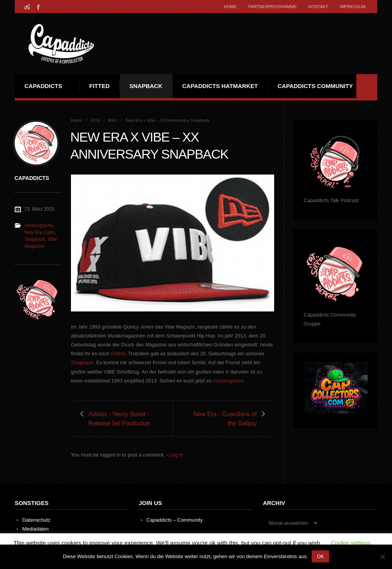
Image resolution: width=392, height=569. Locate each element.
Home (230, 7)
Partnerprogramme (272, 7)
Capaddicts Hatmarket (220, 86)
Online (118, 354)
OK (320, 556)
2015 (95, 120)
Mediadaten (36, 529)
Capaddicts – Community (175, 520)
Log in (176, 455)
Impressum (353, 7)
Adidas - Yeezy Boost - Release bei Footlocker (119, 419)
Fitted (99, 86)
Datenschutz (36, 520)
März (113, 120)
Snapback (146, 86)
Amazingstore (228, 381)
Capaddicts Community (315, 86)
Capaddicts (43, 86)
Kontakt (318, 7)
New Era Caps (39, 232)
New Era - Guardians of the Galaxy (225, 419)
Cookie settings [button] (351, 543)
